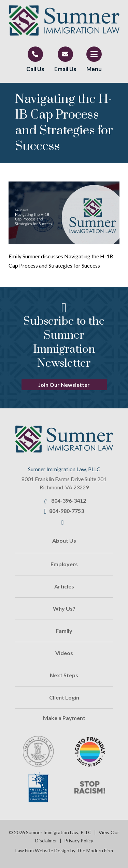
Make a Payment (64, 718)
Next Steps (64, 675)
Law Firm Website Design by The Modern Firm (64, 850)
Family (64, 631)
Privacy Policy (79, 840)
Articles (64, 586)
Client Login (64, 697)
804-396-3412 (69, 500)
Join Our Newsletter (64, 385)
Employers (64, 564)
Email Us (65, 69)
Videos (64, 653)
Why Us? (64, 608)
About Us (64, 540)
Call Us (35, 69)
